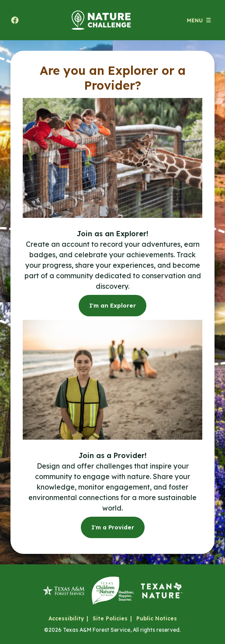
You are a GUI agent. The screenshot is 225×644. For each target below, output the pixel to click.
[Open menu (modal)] (199, 20)
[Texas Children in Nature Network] (113, 591)
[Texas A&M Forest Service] (64, 591)
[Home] (101, 20)
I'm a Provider (113, 527)
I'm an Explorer (112, 305)
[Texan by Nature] (162, 591)
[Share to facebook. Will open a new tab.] (15, 20)
